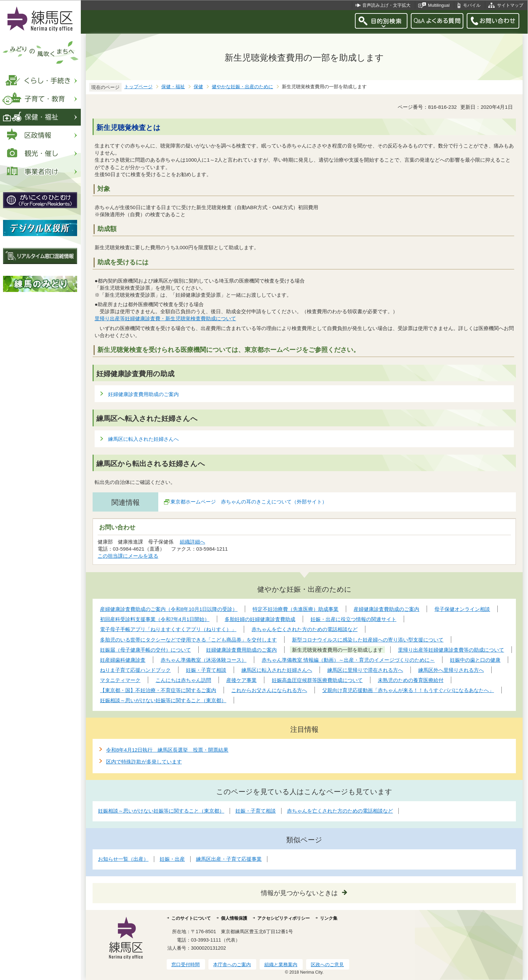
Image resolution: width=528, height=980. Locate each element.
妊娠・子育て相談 (256, 811)
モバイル (472, 5)
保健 (198, 87)
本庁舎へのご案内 (232, 965)
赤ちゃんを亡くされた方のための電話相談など (340, 811)
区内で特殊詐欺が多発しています (144, 762)
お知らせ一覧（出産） (123, 859)
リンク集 (329, 918)
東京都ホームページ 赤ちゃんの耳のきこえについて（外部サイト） (249, 502)
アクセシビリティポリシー (284, 918)
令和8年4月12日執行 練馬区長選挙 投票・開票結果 (167, 750)
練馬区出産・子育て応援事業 (229, 859)
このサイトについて (191, 918)
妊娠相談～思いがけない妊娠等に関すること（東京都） (161, 811)
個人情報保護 (234, 918)
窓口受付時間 (186, 965)
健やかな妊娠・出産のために (242, 87)
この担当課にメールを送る (128, 556)
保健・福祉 (173, 87)
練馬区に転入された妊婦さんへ (143, 439)
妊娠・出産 (172, 859)
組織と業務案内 (281, 965)
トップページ (138, 87)
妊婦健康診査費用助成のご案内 (143, 394)
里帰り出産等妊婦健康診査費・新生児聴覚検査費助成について (166, 318)
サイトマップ (510, 5)
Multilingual (439, 5)
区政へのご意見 (327, 965)
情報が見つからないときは (299, 893)
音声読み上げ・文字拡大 (386, 5)
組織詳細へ (192, 542)
